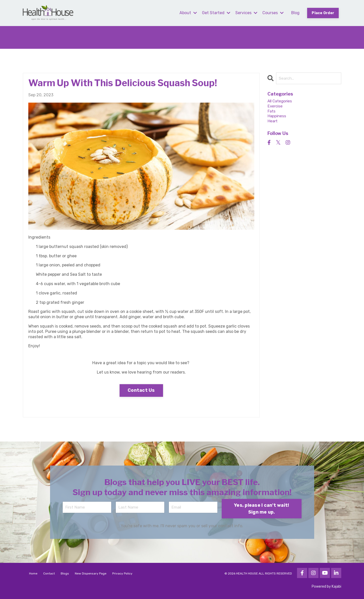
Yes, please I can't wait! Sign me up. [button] (261, 508)
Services (246, 13)
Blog (295, 13)
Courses (272, 13)
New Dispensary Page (91, 573)
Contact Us (141, 390)
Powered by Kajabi (326, 586)
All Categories (281, 101)
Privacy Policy (122, 573)
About (188, 13)
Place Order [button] (323, 13)
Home (33, 573)
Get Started (216, 13)
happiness (277, 117)
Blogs (65, 573)
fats (272, 112)
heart (273, 122)
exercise (275, 107)
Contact (49, 573)
